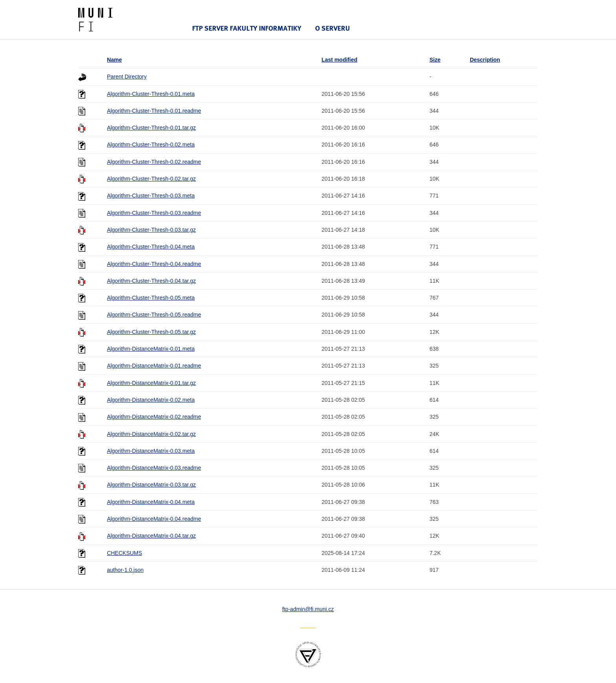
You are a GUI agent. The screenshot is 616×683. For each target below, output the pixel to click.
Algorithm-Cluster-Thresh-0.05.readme (154, 315)
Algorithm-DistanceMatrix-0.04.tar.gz (151, 536)
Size (435, 60)
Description (485, 60)
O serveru (333, 28)
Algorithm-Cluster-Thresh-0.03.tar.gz (151, 230)
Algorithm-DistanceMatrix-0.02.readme (154, 417)
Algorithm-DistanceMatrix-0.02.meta (151, 400)
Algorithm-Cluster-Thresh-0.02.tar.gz (151, 179)
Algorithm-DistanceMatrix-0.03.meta (151, 451)
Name (114, 60)
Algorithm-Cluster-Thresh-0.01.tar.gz (151, 128)
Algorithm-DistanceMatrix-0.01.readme (154, 366)
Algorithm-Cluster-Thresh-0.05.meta (151, 298)
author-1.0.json (125, 570)
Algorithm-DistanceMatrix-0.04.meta (151, 502)
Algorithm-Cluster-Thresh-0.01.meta (151, 94)
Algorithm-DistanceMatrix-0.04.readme (154, 519)
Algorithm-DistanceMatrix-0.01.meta (151, 349)
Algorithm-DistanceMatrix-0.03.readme (154, 468)
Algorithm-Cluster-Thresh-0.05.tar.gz (151, 332)
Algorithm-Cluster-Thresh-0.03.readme (154, 213)
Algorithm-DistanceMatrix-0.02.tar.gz (151, 434)
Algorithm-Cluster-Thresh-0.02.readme (154, 162)
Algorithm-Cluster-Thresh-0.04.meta (151, 247)
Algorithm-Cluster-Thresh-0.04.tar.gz (151, 281)
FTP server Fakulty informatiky (247, 28)
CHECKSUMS (124, 553)
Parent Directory (127, 77)
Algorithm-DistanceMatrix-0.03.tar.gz (151, 485)
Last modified (339, 60)
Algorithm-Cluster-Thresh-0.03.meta (151, 196)
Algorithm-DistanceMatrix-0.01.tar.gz (151, 383)
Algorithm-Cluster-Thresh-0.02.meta (151, 145)
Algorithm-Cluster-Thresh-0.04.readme (154, 264)
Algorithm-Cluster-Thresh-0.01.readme (154, 111)
